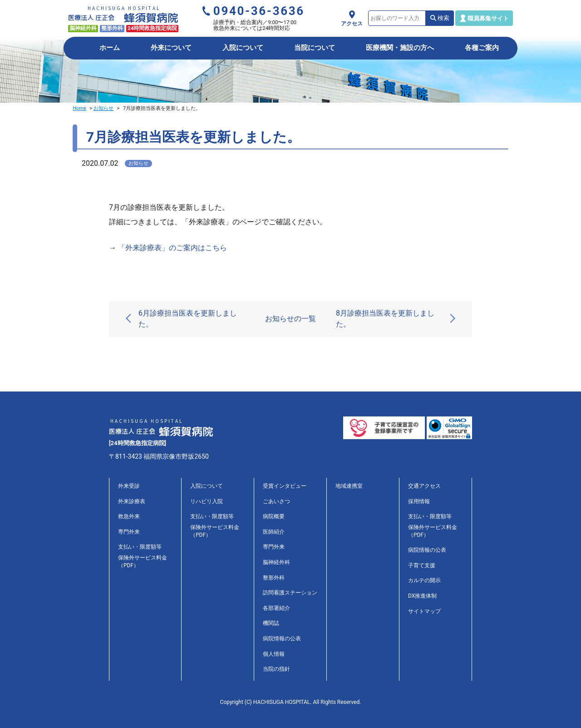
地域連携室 (349, 486)
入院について (243, 48)
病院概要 (274, 516)
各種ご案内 (482, 48)
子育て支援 (422, 565)
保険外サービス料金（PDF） (143, 562)
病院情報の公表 (282, 639)
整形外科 (274, 578)
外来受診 (129, 486)
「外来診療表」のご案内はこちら (172, 248)
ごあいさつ (276, 501)
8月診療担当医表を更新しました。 (385, 319)
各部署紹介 (276, 608)
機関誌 (271, 623)
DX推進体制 (422, 596)
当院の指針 (276, 669)
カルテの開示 (424, 580)
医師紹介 (274, 532)
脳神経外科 (276, 562)
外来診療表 (132, 501)
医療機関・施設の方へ (400, 48)
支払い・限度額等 (140, 547)
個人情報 (274, 654)
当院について (315, 48)
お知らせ (103, 108)
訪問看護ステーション (290, 593)
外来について (171, 48)
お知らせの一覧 (290, 319)
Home (79, 108)
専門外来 (129, 532)
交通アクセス (424, 486)
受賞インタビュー (285, 486)
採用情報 (419, 501)
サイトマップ (424, 611)
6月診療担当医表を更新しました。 (188, 319)
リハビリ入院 (207, 501)
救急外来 (129, 516)
